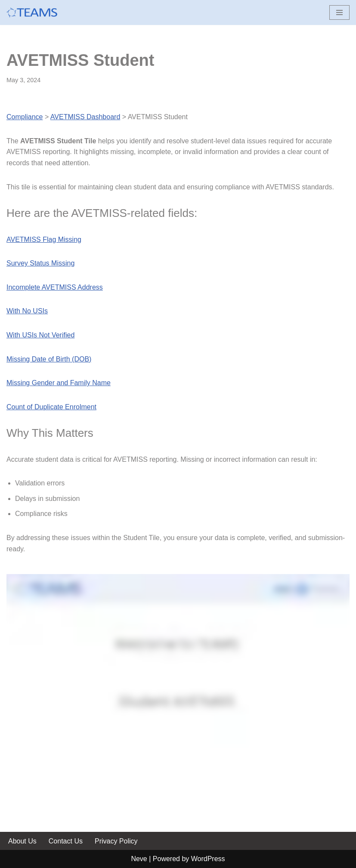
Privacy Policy (116, 841)
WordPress (208, 859)
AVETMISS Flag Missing (44, 239)
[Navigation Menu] (339, 12)
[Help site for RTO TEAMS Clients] (32, 12)
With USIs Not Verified (40, 335)
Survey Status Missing (40, 263)
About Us (22, 841)
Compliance (25, 117)
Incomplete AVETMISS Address (55, 287)
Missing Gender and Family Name (59, 383)
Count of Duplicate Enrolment (51, 407)
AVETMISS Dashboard (85, 117)
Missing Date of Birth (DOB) (49, 359)
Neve (139, 859)
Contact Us (66, 841)
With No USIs (27, 311)
